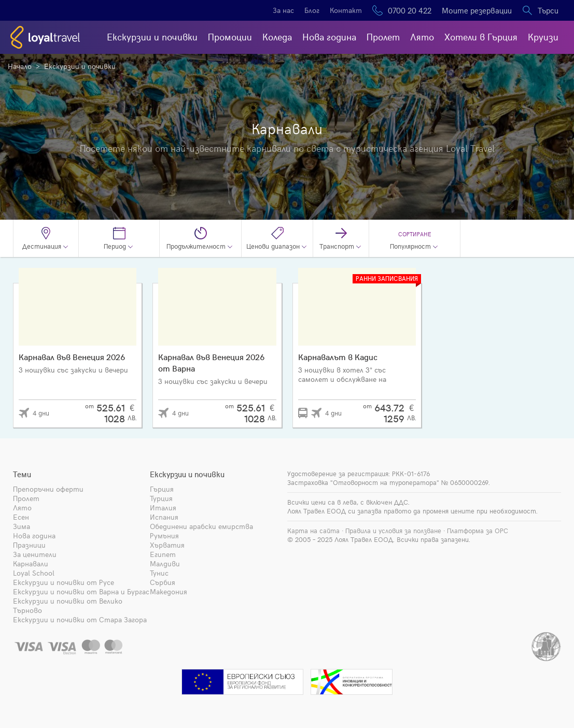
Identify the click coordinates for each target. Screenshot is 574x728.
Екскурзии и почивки (152, 37)
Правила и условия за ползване (393, 531)
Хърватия (167, 545)
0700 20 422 (410, 10)
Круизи (543, 37)
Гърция (162, 489)
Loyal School (34, 573)
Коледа (277, 37)
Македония (169, 591)
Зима (22, 526)
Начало (20, 66)
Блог (312, 10)
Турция (161, 498)
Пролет (383, 37)
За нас (283, 10)
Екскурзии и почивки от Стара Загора (80, 619)
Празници (29, 545)
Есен (21, 517)
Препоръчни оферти (48, 489)
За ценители (35, 554)
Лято (422, 37)
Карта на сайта (313, 531)
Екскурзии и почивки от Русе (64, 582)
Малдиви (165, 563)
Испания (164, 517)
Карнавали (31, 563)
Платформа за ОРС (478, 531)
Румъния (164, 536)
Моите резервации (477, 10)
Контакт (346, 10)
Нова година (329, 37)
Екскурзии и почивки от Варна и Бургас (81, 591)
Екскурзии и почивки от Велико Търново (68, 605)
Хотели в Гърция (481, 37)
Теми (22, 474)
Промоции (230, 37)
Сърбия (163, 582)
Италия (163, 508)
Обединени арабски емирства (201, 526)
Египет (163, 554)
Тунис (159, 573)
